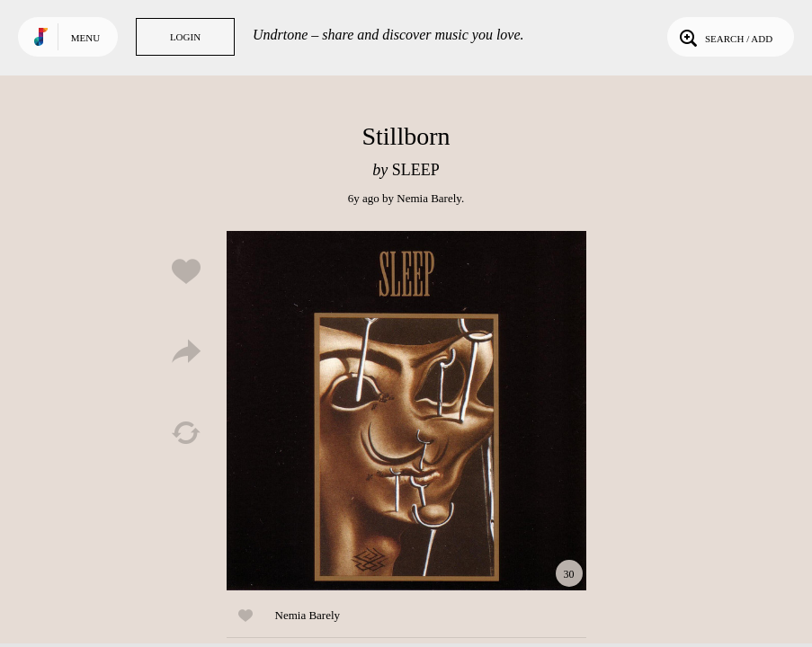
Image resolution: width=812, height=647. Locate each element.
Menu (85, 38)
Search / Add (724, 37)
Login (185, 37)
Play (406, 411)
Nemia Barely (429, 198)
